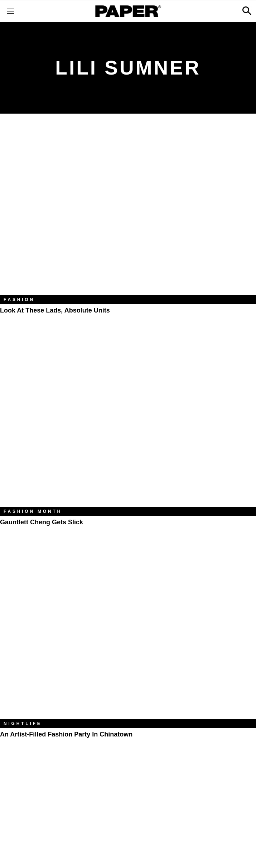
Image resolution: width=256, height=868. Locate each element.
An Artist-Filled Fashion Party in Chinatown (66, 734)
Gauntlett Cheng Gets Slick (42, 522)
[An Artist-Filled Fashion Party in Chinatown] (128, 634)
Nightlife (23, 724)
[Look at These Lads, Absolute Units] (128, 210)
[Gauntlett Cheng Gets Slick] (128, 422)
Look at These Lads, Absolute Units (55, 310)
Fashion (19, 300)
